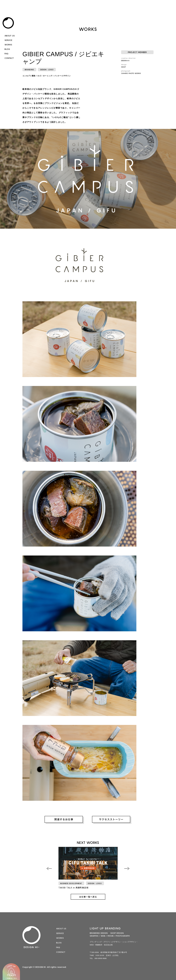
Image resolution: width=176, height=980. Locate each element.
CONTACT (9, 58)
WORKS (8, 45)
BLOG (7, 49)
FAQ (6, 54)
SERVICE (8, 40)
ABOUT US (10, 36)
